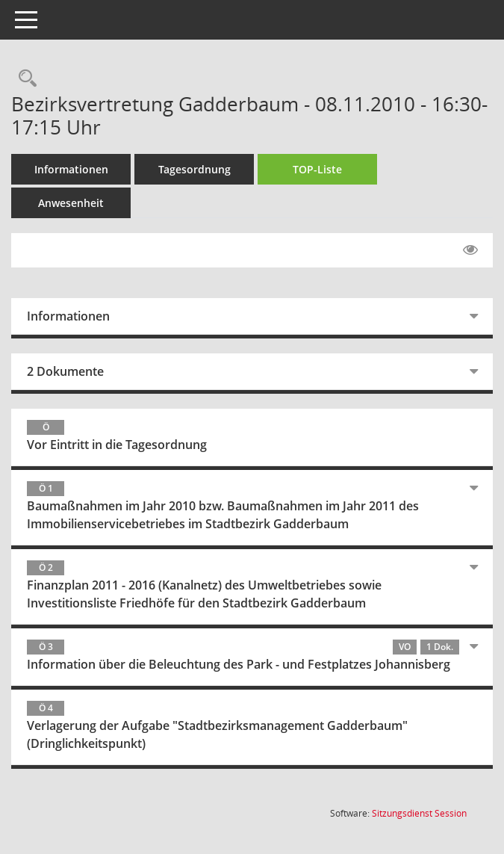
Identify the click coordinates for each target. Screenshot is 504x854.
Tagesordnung (195, 169)
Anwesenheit (71, 203)
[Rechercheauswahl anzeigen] (24, 79)
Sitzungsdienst (419, 813)
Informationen (71, 169)
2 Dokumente (65, 371)
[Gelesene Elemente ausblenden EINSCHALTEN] (470, 250)
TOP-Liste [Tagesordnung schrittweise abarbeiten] (317, 169)
